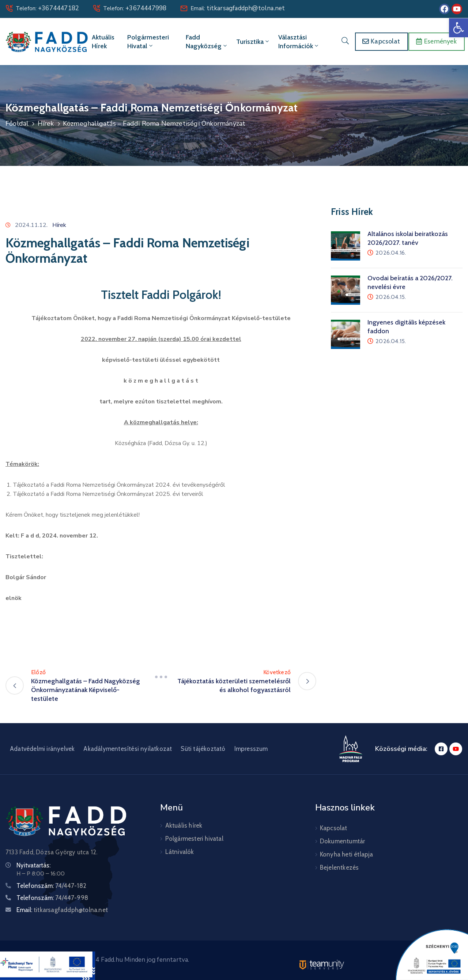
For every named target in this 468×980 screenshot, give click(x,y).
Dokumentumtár (343, 841)
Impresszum (251, 749)
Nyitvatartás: (33, 865)
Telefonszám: (51, 886)
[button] (458, 28)
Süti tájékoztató (203, 749)
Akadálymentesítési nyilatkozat (128, 749)
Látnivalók (180, 852)
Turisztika (253, 42)
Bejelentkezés (339, 867)
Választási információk (299, 42)
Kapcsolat (334, 828)
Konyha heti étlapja (347, 854)
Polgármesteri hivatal (148, 42)
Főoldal (17, 124)
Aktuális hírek (103, 42)
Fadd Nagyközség (207, 42)
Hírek (46, 124)
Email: (238, 8)
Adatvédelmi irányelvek (42, 749)
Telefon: (47, 8)
